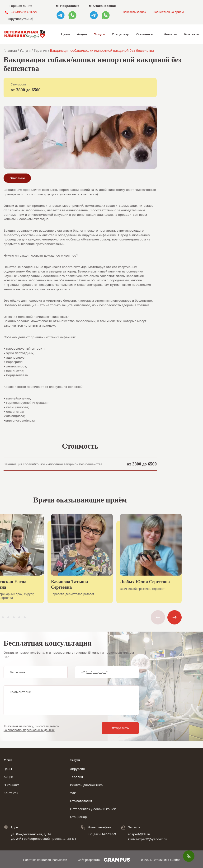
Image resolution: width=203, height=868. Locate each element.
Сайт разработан (104, 860)
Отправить (120, 728)
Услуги (99, 34)
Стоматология (81, 801)
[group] (80, 562)
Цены (65, 34)
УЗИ (73, 793)
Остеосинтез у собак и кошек (93, 809)
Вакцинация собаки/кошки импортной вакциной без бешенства (53, 464)
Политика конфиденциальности (45, 860)
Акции (82, 34)
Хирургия (77, 769)
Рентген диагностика (86, 785)
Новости (170, 34)
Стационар (120, 34)
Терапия (76, 777)
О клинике (144, 34)
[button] (3, 617)
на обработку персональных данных (29, 730)
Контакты (192, 34)
